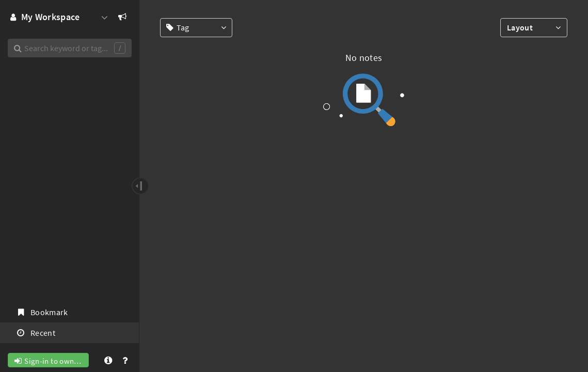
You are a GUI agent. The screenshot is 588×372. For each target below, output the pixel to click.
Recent (35, 333)
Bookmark (42, 312)
